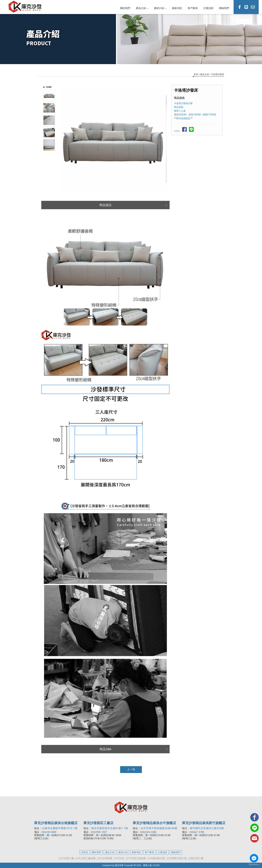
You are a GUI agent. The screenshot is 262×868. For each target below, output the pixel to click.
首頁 (196, 74)
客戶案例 (193, 8)
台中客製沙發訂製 (177, 858)
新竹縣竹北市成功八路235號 (207, 828)
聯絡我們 (224, 8)
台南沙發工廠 (196, 858)
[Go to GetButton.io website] (254, 865)
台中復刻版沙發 (156, 858)
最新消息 (177, 8)
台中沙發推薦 (105, 858)
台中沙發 (119, 858)
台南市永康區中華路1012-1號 (60, 828)
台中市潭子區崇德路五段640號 (159, 828)
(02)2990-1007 (99, 832)
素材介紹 (160, 8)
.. (142, 865)
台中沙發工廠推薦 (86, 858)
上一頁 (131, 769)
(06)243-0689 (49, 832)
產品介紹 (142, 8)
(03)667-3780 (197, 832)
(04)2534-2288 (148, 832)
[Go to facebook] (254, 858)
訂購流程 (208, 8)
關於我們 (125, 8)
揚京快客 (119, 865)
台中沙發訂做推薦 (136, 858)
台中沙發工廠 (66, 858)
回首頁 (85, 852)
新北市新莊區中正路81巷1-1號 (110, 828)
